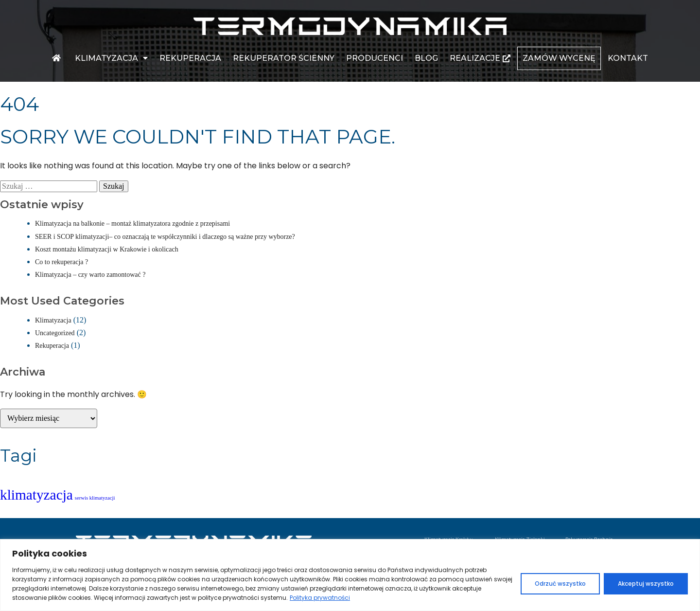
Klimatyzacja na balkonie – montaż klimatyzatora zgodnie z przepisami (132, 224)
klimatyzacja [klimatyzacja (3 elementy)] (36, 495)
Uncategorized (55, 333)
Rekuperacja (52, 346)
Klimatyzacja (53, 320)
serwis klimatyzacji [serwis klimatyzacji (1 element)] (95, 498)
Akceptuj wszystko (646, 584)
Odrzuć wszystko (560, 584)
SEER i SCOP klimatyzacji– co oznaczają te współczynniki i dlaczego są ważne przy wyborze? (165, 237)
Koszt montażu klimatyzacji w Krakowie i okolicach (107, 249)
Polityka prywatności (320, 598)
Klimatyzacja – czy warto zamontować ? (90, 275)
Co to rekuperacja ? (61, 262)
